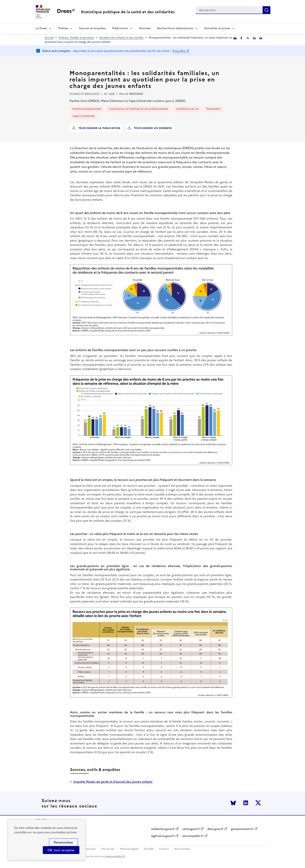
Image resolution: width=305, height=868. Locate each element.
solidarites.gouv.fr (163, 829)
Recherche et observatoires (175, 28)
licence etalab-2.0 (115, 856)
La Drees (41, 28)
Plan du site (108, 849)
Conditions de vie (187, 109)
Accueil (49, 38)
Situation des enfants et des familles (121, 38)
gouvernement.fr (242, 829)
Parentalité (213, 109)
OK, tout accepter (61, 850)
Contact (164, 849)
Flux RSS (149, 849)
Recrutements (182, 849)
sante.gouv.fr (191, 829)
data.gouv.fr (215, 829)
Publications (120, 28)
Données (145, 28)
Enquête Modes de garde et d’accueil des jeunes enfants (113, 782)
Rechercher (266, 10)
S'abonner (90, 849)
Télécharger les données (152, 128)
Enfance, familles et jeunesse (76, 38)
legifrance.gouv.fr (163, 836)
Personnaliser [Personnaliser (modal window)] (63, 842)
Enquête (179, 51)
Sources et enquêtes (92, 28)
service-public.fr (193, 836)
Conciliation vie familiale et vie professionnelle (139, 109)
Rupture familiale (84, 116)
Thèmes (63, 28)
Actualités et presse (217, 28)
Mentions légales (129, 849)
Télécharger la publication (99, 128)
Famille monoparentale (87, 109)
